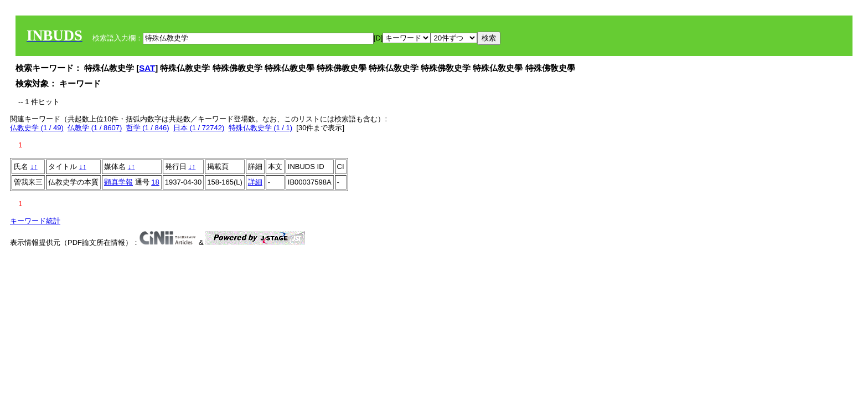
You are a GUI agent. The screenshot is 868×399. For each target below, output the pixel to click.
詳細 (255, 182)
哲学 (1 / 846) (148, 128)
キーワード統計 (35, 221)
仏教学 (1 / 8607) (95, 128)
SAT (147, 68)
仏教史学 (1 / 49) (37, 128)
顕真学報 (118, 182)
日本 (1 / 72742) (199, 128)
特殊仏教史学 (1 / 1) (261, 128)
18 (155, 182)
